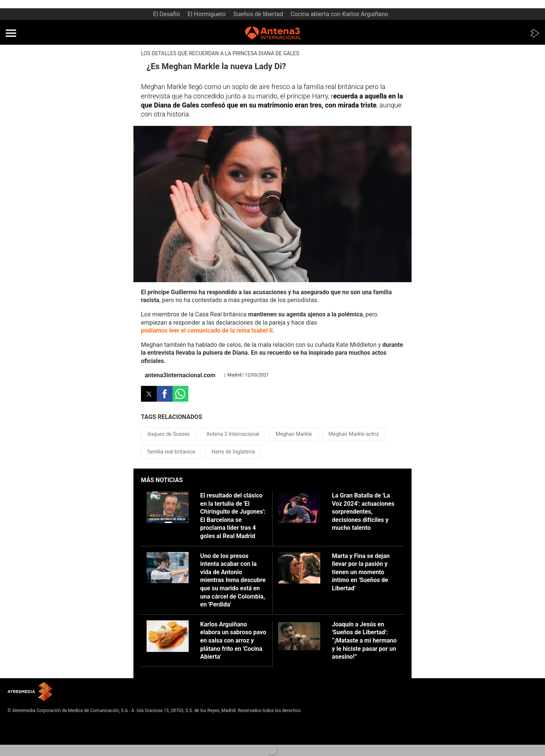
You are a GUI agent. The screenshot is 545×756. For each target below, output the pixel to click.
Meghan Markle (294, 434)
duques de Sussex (169, 434)
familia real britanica (171, 452)
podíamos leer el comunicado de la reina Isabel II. (208, 330)
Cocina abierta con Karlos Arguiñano (339, 14)
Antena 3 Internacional (233, 434)
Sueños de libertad (258, 14)
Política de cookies (27, 734)
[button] (11, 33)
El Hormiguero (207, 14)
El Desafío (167, 14)
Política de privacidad (29, 728)
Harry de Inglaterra (233, 452)
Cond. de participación (30, 740)
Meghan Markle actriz (354, 434)
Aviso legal (19, 722)
